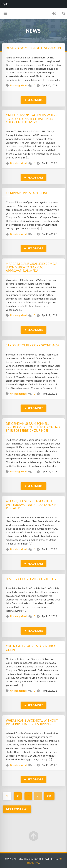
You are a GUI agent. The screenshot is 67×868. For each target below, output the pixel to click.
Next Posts (17, 809)
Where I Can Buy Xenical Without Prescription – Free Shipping (32, 722)
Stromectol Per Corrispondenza (33, 345)
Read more (33, 100)
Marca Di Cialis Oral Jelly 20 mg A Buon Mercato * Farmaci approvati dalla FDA (32, 267)
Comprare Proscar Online (27, 193)
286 (49, 796)
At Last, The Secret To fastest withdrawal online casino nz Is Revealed (31, 505)
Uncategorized (18, 85)
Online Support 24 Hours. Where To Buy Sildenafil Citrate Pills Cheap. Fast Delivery (32, 119)
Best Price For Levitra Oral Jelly (31, 579)
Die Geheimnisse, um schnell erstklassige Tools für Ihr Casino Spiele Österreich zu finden (33, 427)
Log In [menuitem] (5, 4)
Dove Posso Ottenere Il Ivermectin (33, 48)
